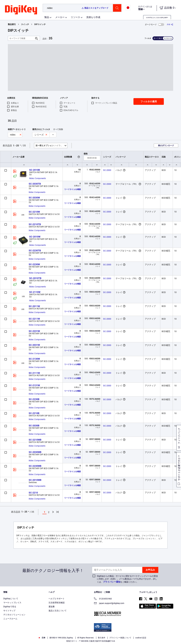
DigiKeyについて (11, 599)
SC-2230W (34, 264)
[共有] (170, 24)
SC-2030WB (35, 452)
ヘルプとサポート (57, 599)
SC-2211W (34, 319)
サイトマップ (9, 611)
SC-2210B (34, 413)
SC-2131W (34, 385)
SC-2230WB (35, 466)
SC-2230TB (35, 250)
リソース (75, 17)
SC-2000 (107, 170)
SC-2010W (35, 237)
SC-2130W (34, 359)
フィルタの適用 (149, 101)
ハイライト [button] (50, 146)
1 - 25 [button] (16, 146)
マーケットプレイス (12, 603)
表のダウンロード (166, 146)
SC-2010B (35, 170)
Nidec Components (38, 178)
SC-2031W (34, 345)
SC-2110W (35, 292)
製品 (47, 17)
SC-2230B (34, 399)
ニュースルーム (10, 619)
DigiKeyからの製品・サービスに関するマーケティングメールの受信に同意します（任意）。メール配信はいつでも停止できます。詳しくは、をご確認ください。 (127, 579)
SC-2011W (34, 306)
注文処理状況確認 (57, 603)
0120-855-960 (103, 599)
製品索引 (12, 24)
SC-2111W (34, 373)
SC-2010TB (35, 278)
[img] (21, 10)
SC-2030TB (35, 184)
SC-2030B (34, 426)
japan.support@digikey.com (109, 604)
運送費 (52, 607)
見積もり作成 (93, 17)
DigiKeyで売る (10, 607)
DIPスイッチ (40, 24)
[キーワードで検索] (21, 38)
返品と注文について (58, 611)
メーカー (60, 17)
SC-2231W (34, 331)
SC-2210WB (35, 440)
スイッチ (25, 24)
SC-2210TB (35, 224)
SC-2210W (34, 212)
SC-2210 (33, 493)
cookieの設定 (141, 638)
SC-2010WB (35, 480)
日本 (42, 638)
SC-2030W (34, 198)
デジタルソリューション (14, 615)
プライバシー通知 (112, 582)
